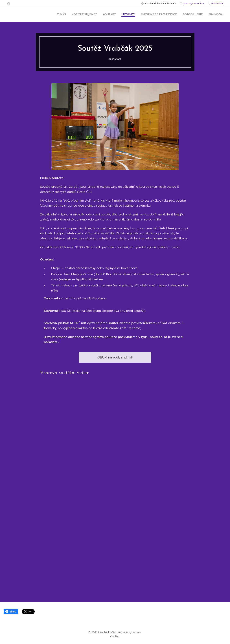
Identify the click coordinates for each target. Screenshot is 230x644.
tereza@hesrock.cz (194, 3)
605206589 (217, 3)
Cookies (115, 636)
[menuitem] (66, 15)
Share (11, 612)
